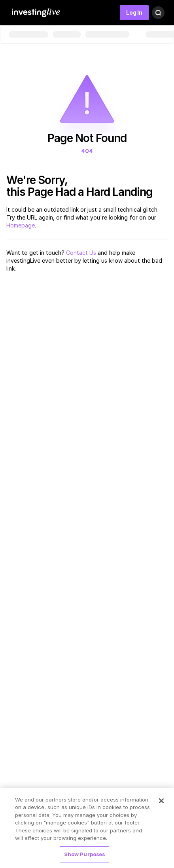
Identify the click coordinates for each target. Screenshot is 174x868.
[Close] (161, 803)
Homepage (21, 225)
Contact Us (81, 253)
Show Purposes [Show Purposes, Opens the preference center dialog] (85, 857)
